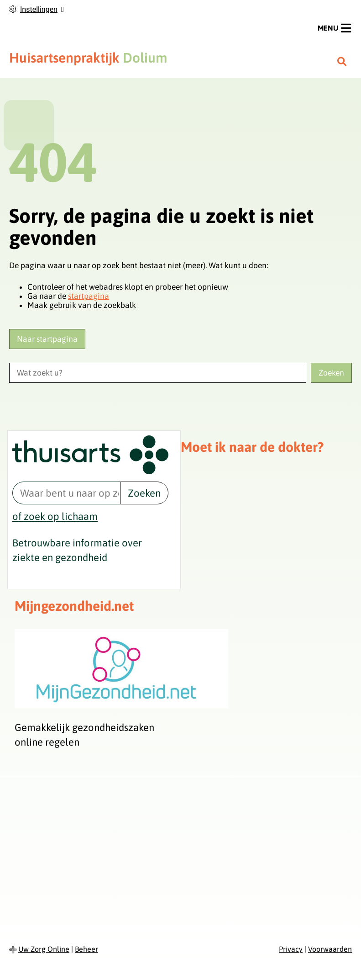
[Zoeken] (342, 61)
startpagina (89, 296)
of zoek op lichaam (55, 516)
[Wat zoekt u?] (158, 373)
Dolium (88, 58)
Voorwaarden (330, 949)
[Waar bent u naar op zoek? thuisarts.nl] (66, 493)
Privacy (291, 949)
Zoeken (144, 493)
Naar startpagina (47, 339)
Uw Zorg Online (44, 949)
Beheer (86, 949)
